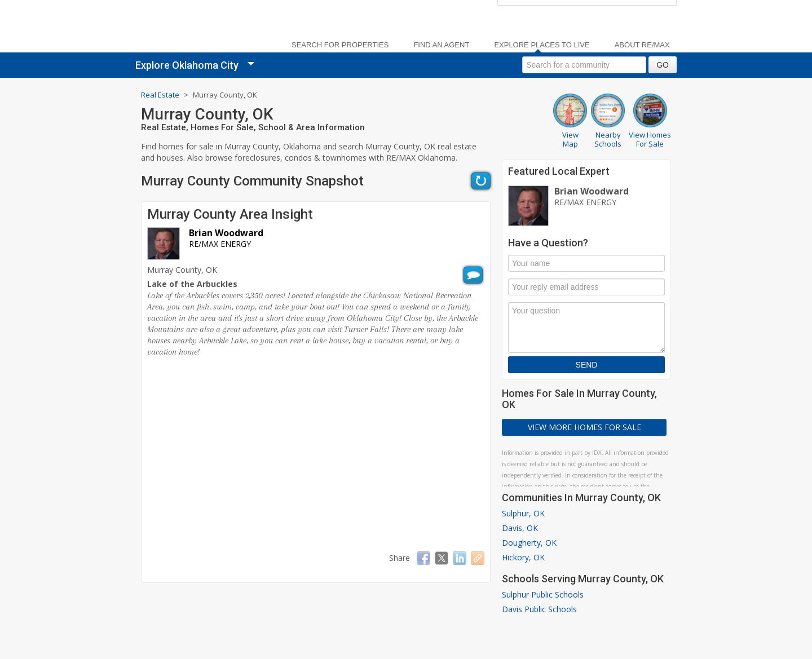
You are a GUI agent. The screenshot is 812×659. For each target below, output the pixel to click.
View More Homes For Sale (584, 427)
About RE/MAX (642, 45)
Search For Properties (340, 45)
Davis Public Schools (539, 609)
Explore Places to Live (542, 45)
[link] (203, 28)
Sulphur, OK (523, 513)
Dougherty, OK (529, 543)
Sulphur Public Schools (543, 594)
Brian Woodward (226, 233)
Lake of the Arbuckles (192, 284)
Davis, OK (520, 528)
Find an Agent (441, 45)
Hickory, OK (523, 557)
